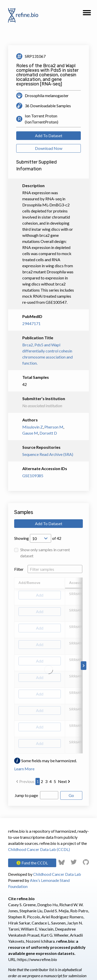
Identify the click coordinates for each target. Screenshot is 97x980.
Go (71, 795)
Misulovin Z (33, 427)
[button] (87, 14)
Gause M (30, 433)
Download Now (49, 148)
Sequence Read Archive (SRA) (48, 454)
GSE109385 (33, 476)
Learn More (24, 769)
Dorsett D (48, 433)
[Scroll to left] (13, 666)
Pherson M (54, 427)
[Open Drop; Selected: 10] (41, 538)
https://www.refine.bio (37, 959)
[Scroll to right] (84, 666)
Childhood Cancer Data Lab (57, 874)
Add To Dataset (49, 136)
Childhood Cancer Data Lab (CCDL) (39, 849)
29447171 (31, 323)
